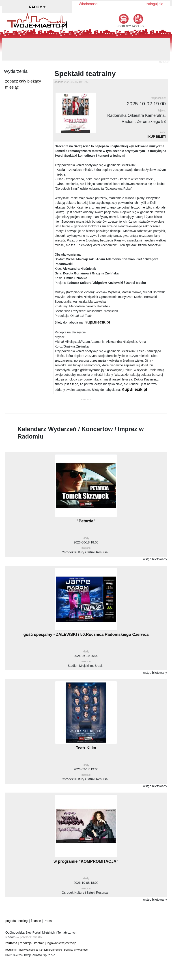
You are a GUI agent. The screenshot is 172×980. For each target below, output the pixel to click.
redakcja (26, 943)
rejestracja (69, 943)
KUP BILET (157, 137)
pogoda (11, 921)
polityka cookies (29, 950)
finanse (36, 921)
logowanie (54, 943)
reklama (11, 943)
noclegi (23, 921)
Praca (48, 921)
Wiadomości (89, 4)
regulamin (11, 950)
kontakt (39, 943)
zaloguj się (155, 4)
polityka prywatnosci (76, 950)
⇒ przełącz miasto (29, 937)
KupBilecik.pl (97, 322)
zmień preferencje (51, 950)
